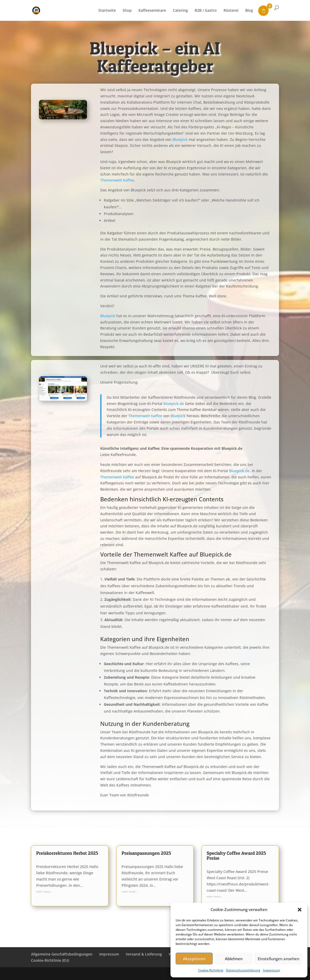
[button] (300, 910)
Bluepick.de (239, 471)
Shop (127, 11)
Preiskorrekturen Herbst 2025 (67, 853)
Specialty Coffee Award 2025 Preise (236, 856)
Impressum (271, 970)
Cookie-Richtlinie (211, 970)
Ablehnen (234, 959)
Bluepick (180, 139)
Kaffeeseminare (152, 11)
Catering (180, 11)
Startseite (107, 11)
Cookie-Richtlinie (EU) (50, 960)
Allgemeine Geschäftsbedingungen (62, 954)
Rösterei (231, 11)
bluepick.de (174, 404)
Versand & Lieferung (144, 954)
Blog (249, 11)
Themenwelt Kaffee (117, 180)
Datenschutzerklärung (243, 970)
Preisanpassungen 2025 (146, 853)
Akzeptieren (194, 959)
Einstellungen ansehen (279, 959)
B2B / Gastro (206, 11)
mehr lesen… (44, 891)
